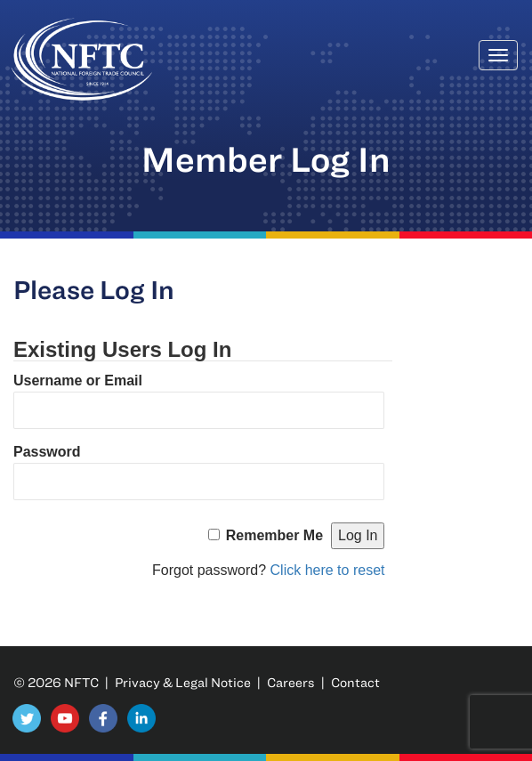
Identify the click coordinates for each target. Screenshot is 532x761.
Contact (355, 682)
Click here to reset (328, 570)
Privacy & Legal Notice (183, 682)
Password (47, 452)
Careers (291, 682)
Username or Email (78, 380)
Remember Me (274, 535)
